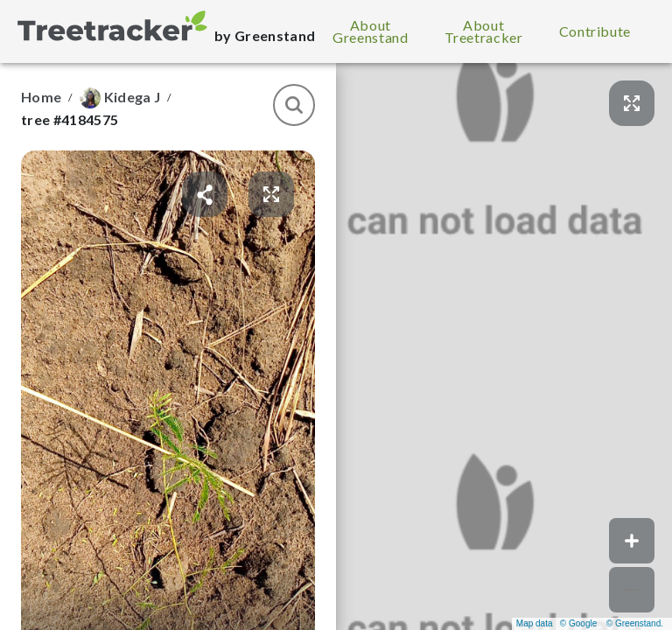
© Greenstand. (635, 623)
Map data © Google (556, 623)
